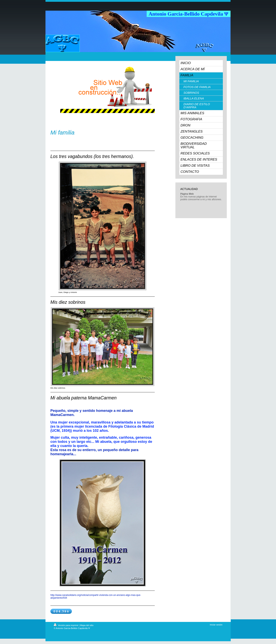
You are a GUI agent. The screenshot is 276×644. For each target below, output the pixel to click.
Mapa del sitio (87, 625)
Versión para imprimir (66, 625)
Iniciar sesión (216, 625)
